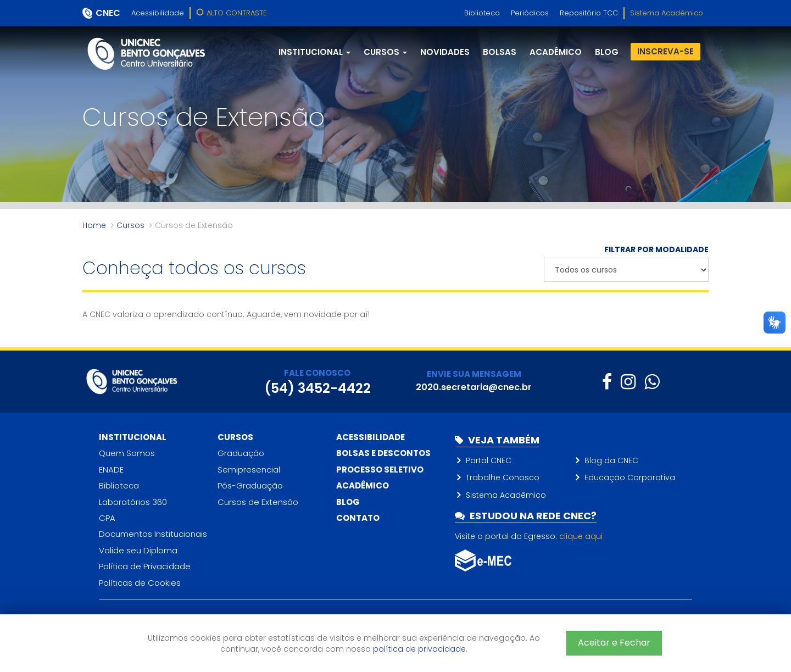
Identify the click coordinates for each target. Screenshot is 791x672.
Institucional (133, 437)
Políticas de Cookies (140, 583)
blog (607, 52)
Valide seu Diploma (138, 550)
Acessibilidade (158, 13)
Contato (358, 518)
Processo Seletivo (380, 470)
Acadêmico (556, 52)
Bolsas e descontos (383, 453)
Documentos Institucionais (153, 534)
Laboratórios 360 (133, 502)
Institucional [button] (314, 52)
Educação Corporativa (630, 477)
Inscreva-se (665, 51)
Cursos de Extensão (258, 502)
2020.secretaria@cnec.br (474, 387)
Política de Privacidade (145, 566)
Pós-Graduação (250, 485)
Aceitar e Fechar (614, 643)
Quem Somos (127, 453)
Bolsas (500, 52)
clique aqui (581, 536)
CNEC (108, 13)
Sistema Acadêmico (667, 13)
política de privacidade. (420, 649)
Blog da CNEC (611, 460)
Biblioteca (482, 13)
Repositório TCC (589, 13)
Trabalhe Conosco (503, 477)
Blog (348, 502)
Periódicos (530, 13)
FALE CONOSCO (317, 373)
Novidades (445, 52)
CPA (107, 518)
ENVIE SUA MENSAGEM (474, 374)
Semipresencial (249, 470)
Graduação (241, 453)
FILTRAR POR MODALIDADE (656, 249)
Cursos (130, 225)
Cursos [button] (385, 52)
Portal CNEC (489, 460)
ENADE (111, 470)
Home (94, 225)
